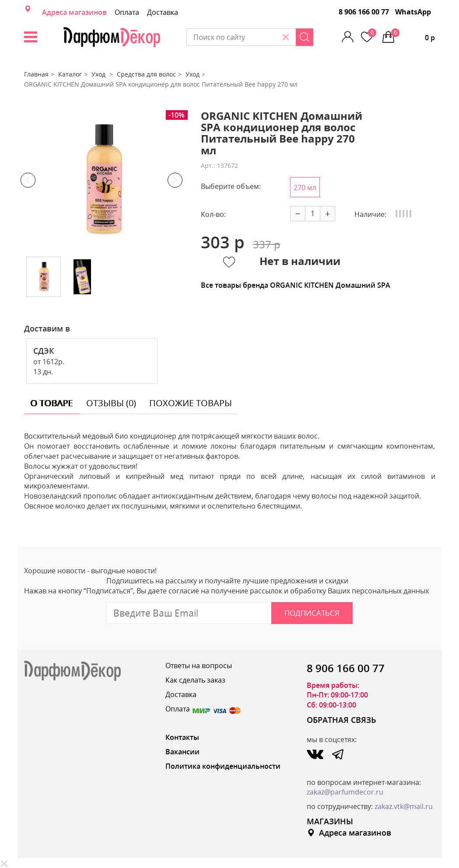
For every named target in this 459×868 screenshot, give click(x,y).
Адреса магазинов (74, 12)
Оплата (127, 12)
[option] (102, 180)
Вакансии (182, 752)
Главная (36, 74)
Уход (99, 74)
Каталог (70, 74)
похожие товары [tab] (191, 403)
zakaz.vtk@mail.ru (404, 806)
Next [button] (175, 180)
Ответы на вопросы (199, 666)
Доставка (163, 12)
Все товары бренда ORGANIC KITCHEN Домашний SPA (296, 285)
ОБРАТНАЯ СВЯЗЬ (342, 720)
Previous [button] (28, 180)
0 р (413, 35)
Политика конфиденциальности (223, 766)
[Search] (305, 37)
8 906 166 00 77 (364, 12)
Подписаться (312, 613)
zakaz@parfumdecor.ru (345, 792)
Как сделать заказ (195, 680)
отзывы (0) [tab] (111, 403)
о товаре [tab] (52, 403)
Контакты (182, 737)
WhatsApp (413, 12)
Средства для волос (146, 74)
